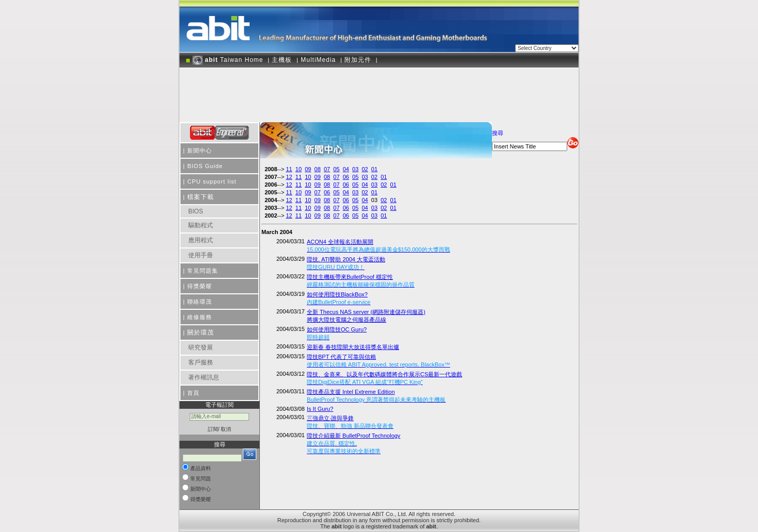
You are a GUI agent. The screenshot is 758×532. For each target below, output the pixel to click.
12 (289, 177)
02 (365, 169)
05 (336, 169)
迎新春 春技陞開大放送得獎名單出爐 (353, 347)
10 (299, 169)
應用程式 (201, 240)
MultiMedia (318, 60)
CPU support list (212, 181)
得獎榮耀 (200, 286)
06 (346, 177)
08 (318, 169)
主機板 (282, 60)
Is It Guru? (320, 409)
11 (289, 169)
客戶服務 (201, 362)
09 (308, 169)
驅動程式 (201, 225)
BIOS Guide (205, 166)
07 (327, 169)
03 (355, 169)
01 (374, 169)
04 (346, 169)
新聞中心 (200, 151)
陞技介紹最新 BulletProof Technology (353, 443)
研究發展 (201, 347)
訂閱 (213, 429)
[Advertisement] (379, 91)
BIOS (196, 211)
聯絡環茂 (200, 302)
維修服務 (200, 317)
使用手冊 (201, 255)
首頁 (193, 393)
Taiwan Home (228, 60)
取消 (226, 429)
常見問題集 (203, 271)
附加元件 (358, 60)
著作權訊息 (204, 377)
